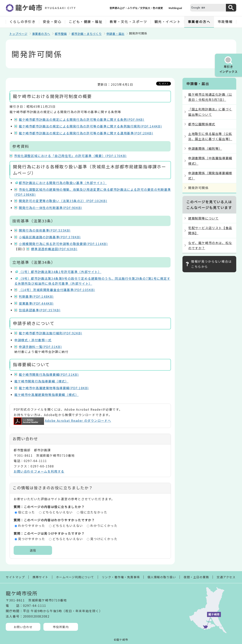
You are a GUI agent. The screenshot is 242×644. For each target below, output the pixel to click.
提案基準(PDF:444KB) (36, 303)
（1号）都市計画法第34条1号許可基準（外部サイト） (60, 272)
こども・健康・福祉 (86, 22)
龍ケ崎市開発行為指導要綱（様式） (41, 381)
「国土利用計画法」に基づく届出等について (210, 112)
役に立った (27, 512)
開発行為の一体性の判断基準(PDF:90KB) (51, 208)
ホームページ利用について (75, 577)
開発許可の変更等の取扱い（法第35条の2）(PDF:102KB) (63, 201)
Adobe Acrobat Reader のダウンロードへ (62, 420)
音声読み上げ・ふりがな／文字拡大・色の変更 (136, 8)
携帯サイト (40, 577)
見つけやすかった (32, 539)
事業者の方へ (199, 22)
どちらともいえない (58, 512)
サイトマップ (15, 577)
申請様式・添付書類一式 (33, 340)
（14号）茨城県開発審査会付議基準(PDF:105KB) (57, 290)
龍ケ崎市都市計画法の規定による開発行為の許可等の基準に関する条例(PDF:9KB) (82, 119)
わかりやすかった (32, 526)
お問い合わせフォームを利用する (39, 471)
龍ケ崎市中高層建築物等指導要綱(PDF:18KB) (54, 388)
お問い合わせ (23, 627)
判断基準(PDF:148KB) (36, 296)
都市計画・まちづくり (87, 34)
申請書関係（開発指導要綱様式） (210, 176)
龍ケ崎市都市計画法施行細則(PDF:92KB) (51, 333)
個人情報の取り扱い (162, 577)
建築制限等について (203, 218)
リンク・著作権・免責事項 (121, 577)
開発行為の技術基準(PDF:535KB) (45, 230)
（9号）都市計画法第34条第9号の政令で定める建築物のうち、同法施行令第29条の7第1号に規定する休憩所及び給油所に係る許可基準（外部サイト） (92, 281)
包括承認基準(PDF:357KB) (40, 310)
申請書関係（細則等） (205, 148)
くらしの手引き (23, 22)
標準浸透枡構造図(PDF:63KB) (54, 249)
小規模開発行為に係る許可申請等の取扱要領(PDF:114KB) (63, 244)
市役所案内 (61, 627)
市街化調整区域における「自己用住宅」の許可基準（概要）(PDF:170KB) (70, 156)
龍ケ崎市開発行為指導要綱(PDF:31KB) (49, 374)
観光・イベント (168, 22)
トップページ (18, 34)
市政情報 (225, 22)
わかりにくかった (104, 526)
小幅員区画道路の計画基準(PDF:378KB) (50, 237)
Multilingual (175, 8)
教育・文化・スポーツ (128, 22)
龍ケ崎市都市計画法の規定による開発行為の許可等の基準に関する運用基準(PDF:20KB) (86, 133)
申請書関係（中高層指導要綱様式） (210, 161)
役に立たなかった (94, 512)
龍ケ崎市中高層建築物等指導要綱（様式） (46, 395)
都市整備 (61, 34)
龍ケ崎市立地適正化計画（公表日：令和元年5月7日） (210, 97)
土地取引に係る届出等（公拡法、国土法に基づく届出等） (210, 136)
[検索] (207, 8)
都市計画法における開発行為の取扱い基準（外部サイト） (63, 183)
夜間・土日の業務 (196, 577)
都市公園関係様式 (202, 124)
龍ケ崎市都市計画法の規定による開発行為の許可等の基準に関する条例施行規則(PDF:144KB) (90, 126)
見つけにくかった (104, 539)
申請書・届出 (116, 34)
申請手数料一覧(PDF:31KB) (40, 347)
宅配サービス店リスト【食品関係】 (210, 230)
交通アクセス (226, 577)
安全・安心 (52, 22)
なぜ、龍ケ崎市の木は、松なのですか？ (210, 245)
